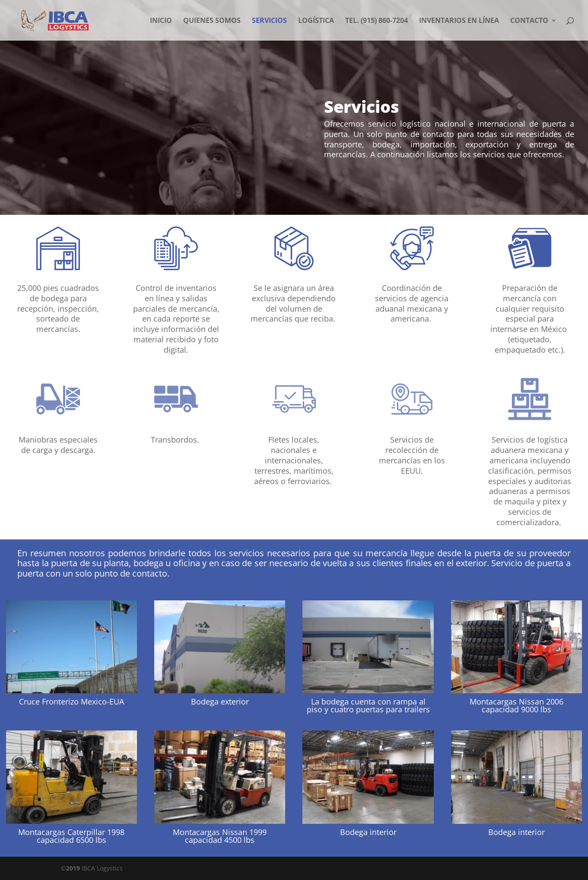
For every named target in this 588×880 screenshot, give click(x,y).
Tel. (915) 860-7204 (377, 21)
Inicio (161, 21)
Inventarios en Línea (459, 21)
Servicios (269, 21)
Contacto (529, 21)
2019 (73, 868)
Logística (316, 21)
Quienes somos (212, 21)
